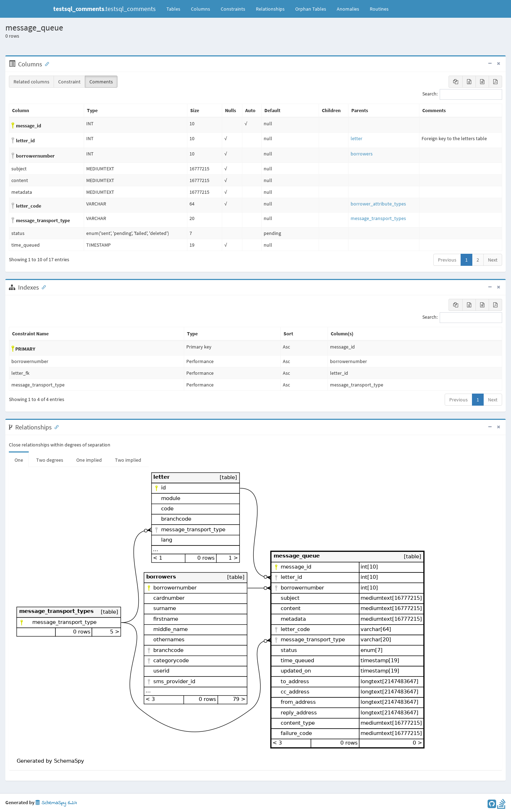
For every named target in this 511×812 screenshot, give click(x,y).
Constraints (233, 9)
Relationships (270, 9)
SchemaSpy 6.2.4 (56, 803)
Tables (176, 9)
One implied (89, 460)
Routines (379, 9)
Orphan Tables (311, 9)
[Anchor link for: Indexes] (42, 287)
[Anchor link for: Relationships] (55, 427)
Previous (447, 260)
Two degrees (50, 460)
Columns (200, 9)
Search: (462, 94)
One (19, 460)
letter (356, 138)
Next (493, 260)
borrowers (362, 154)
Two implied (128, 460)
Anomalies (348, 9)
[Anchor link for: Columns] (45, 64)
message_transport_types (378, 218)
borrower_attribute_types (378, 204)
